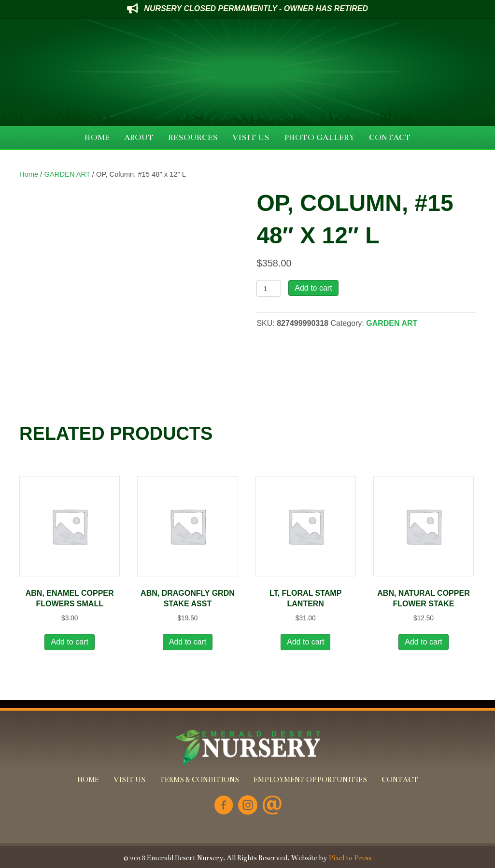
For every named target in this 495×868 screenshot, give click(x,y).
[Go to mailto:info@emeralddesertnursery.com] (272, 806)
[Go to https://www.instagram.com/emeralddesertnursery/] (248, 806)
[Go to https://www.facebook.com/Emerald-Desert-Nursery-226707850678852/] (224, 806)
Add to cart (313, 288)
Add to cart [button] (69, 642)
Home (29, 174)
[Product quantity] (269, 288)
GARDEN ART (67, 174)
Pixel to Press (350, 858)
